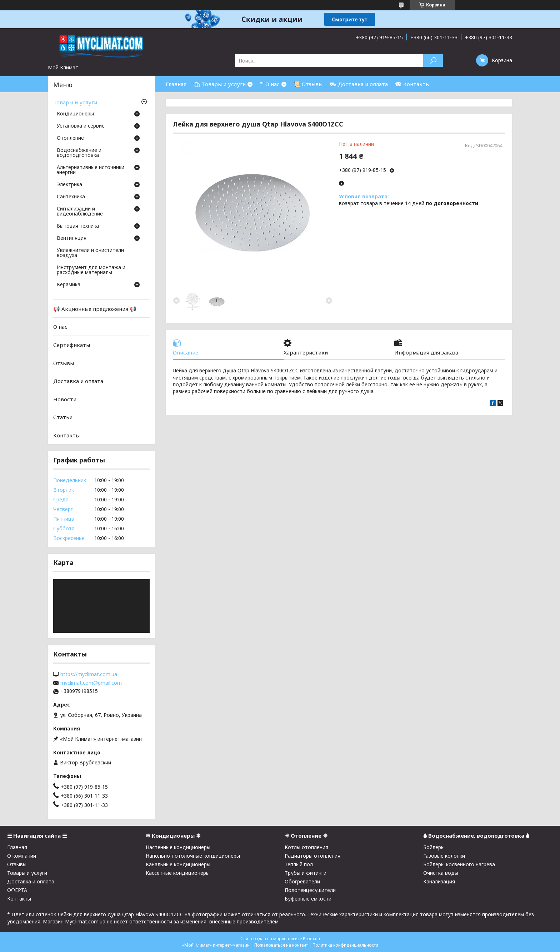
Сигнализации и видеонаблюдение (80, 212)
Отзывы (64, 363)
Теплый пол (299, 864)
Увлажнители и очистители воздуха (90, 253)
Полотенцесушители (310, 890)
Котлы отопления (306, 847)
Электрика (69, 185)
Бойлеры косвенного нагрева (459, 864)
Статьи (63, 417)
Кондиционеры (75, 114)
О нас (60, 327)
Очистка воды (441, 873)
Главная (176, 84)
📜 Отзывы (308, 84)
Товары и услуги (75, 102)
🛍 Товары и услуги (220, 84)
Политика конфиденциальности (345, 945)
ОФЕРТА (17, 890)
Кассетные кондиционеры (178, 873)
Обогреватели (302, 881)
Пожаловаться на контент (281, 945)
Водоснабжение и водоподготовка (79, 153)
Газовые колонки (444, 856)
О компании (22, 856)
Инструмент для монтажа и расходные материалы (91, 270)
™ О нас (270, 84)
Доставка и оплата (78, 381)
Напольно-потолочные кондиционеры (193, 856)
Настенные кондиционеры (178, 847)
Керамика (69, 285)
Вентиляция (72, 238)
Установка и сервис (81, 126)
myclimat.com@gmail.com (91, 683)
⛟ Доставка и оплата (359, 84)
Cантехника (71, 197)
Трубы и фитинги (306, 873)
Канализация (439, 881)
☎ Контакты (412, 84)
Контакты (66, 435)
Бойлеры (434, 847)
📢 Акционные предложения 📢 (95, 309)
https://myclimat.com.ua (89, 674)
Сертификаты (72, 345)
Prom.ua (311, 939)
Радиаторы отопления (312, 856)
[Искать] (433, 61)
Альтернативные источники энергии (91, 170)
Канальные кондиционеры (178, 864)
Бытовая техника (78, 226)
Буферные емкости (308, 899)
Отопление (70, 138)
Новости (65, 399)
